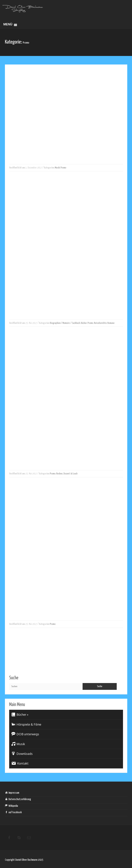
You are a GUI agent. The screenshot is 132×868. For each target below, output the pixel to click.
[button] (8, 25)
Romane (111, 323)
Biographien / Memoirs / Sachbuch (65, 323)
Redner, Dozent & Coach (67, 474)
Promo (63, 168)
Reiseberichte (100, 323)
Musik (57, 168)
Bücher (84, 323)
